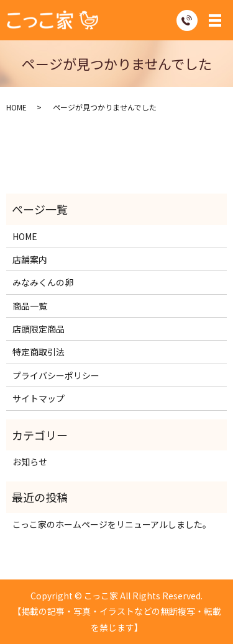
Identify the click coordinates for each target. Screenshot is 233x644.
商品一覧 (30, 306)
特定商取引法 (39, 352)
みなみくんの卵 (43, 282)
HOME (16, 107)
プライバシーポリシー (56, 375)
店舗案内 (30, 259)
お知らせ (30, 462)
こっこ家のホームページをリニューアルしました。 (112, 524)
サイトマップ (39, 398)
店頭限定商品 (39, 329)
